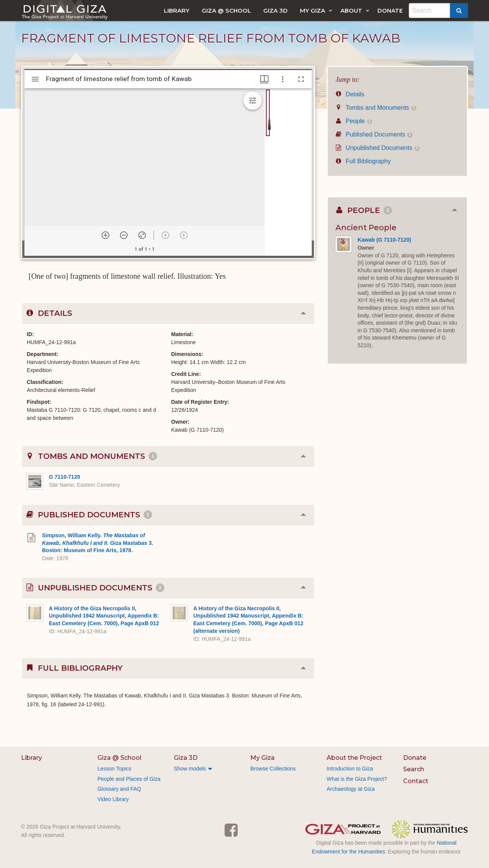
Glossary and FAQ (119, 789)
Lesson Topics (114, 769)
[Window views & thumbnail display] (264, 79)
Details (350, 94)
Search (414, 769)
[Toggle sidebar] (35, 79)
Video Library (113, 799)
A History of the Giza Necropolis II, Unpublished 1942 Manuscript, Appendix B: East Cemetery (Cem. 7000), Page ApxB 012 (104, 616)
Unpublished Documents (377, 148)
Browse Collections (273, 769)
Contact (416, 781)
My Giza (313, 11)
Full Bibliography (363, 161)
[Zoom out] (124, 235)
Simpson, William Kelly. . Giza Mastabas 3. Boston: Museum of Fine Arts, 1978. (98, 543)
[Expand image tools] (253, 101)
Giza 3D (275, 11)
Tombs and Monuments (376, 108)
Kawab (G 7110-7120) (384, 240)
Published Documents (374, 134)
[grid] (288, 172)
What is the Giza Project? (357, 779)
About (351, 11)
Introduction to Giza (350, 769)
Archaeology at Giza (351, 789)
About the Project (354, 758)
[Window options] (283, 79)
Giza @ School (226, 11)
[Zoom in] (105, 235)
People (354, 121)
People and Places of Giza (129, 779)
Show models (190, 769)
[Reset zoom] (142, 235)
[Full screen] (301, 79)
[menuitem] (177, 11)
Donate (390, 11)
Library (177, 11)
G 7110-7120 (65, 477)
